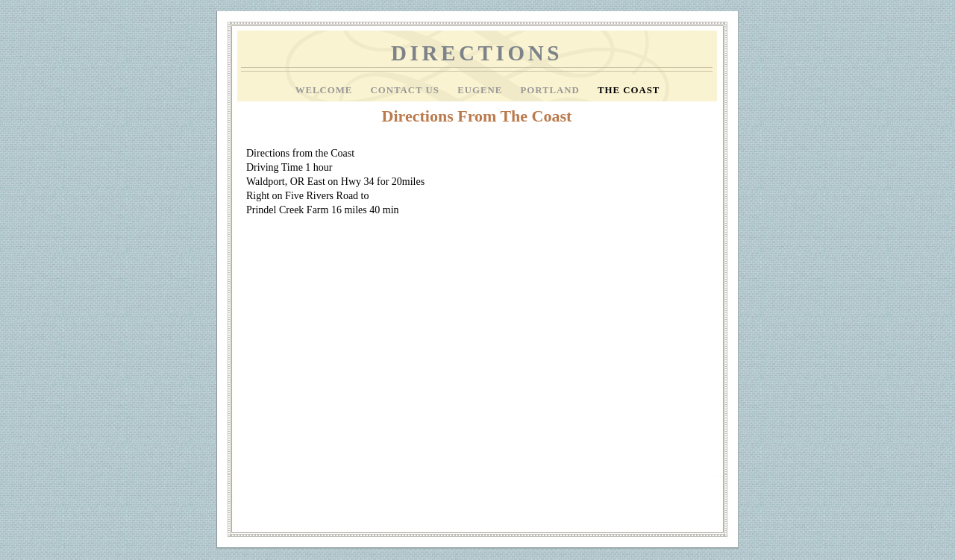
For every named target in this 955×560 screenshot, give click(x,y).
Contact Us (407, 90)
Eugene (481, 90)
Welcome (326, 90)
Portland (551, 90)
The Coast (629, 90)
